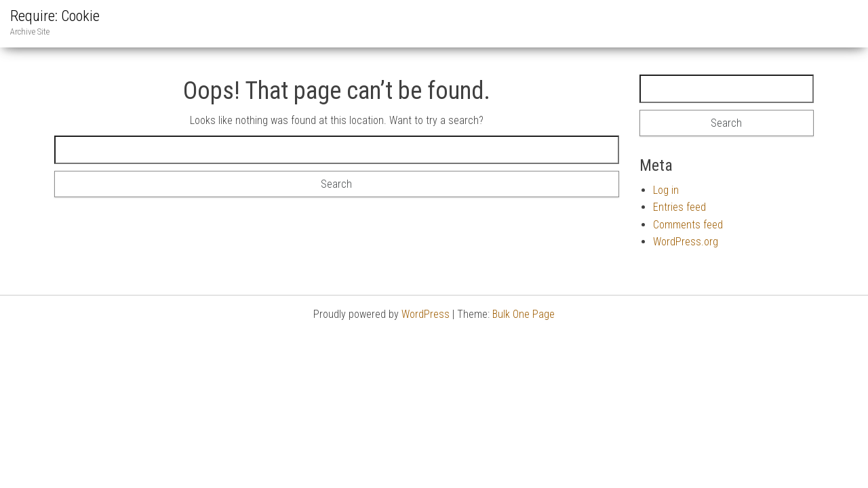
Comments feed (688, 225)
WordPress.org (686, 242)
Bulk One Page (524, 314)
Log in (666, 190)
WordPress (426, 314)
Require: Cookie (55, 16)
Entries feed (679, 207)
